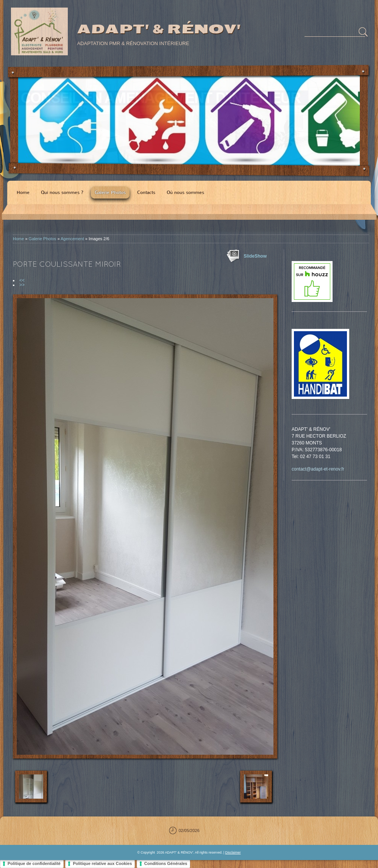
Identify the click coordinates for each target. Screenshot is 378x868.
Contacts (146, 192)
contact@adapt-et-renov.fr (318, 469)
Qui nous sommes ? (62, 192)
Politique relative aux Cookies (102, 863)
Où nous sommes (185, 192)
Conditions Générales (166, 863)
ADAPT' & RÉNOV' (159, 29)
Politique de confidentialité (34, 863)
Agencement (72, 239)
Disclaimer (233, 852)
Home (23, 192)
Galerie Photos (110, 192)
